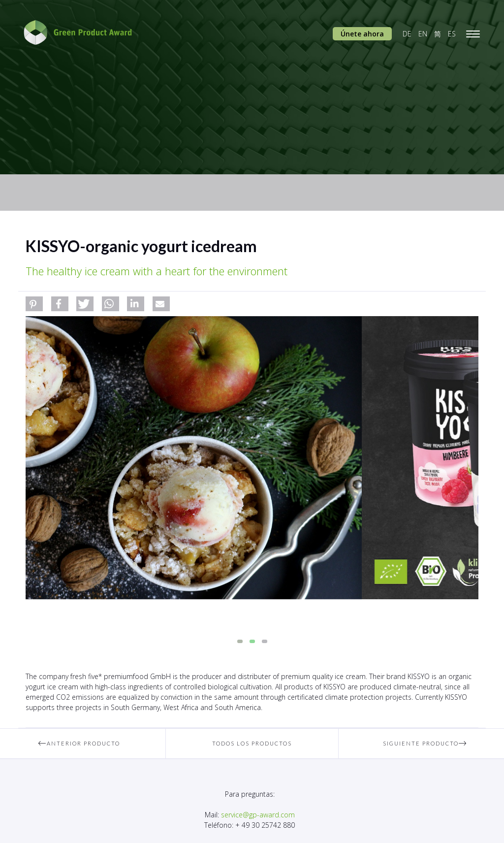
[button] (34, 304)
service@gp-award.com (258, 815)
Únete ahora (362, 34)
